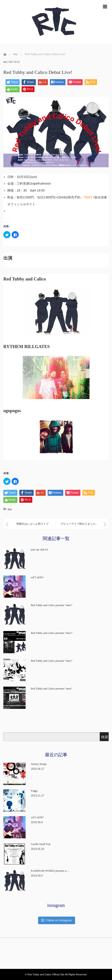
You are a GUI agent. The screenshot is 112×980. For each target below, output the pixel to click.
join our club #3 (39, 550)
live (5, 62)
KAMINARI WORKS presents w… (50, 871)
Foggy (34, 791)
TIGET (88, 197)
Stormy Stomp (39, 764)
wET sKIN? (37, 577)
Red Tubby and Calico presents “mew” (52, 605)
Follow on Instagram (56, 920)
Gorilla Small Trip (41, 844)
